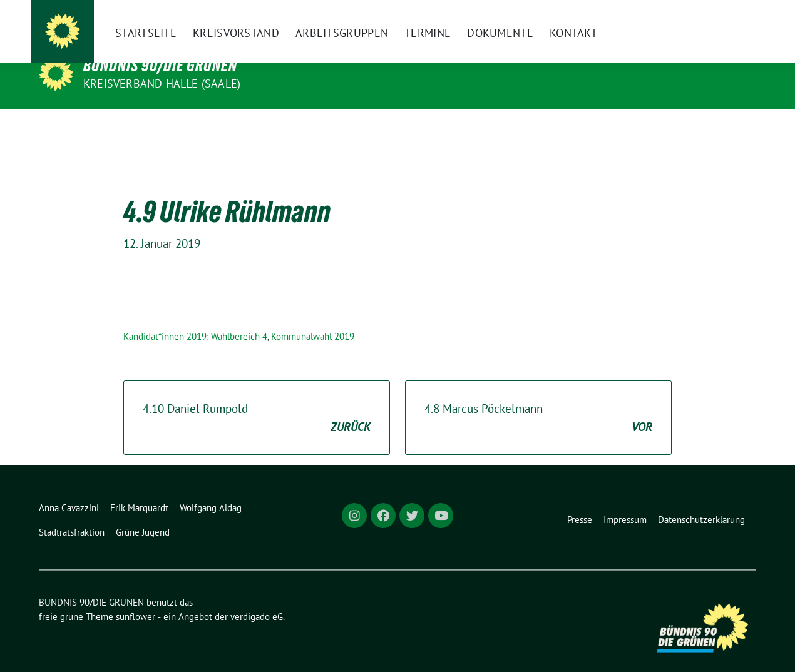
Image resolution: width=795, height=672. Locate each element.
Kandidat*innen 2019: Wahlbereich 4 (195, 317)
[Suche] (716, 20)
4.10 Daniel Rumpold (257, 399)
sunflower (136, 597)
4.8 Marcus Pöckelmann (538, 399)
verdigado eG (257, 597)
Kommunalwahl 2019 (313, 317)
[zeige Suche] (734, 20)
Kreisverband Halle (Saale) (162, 84)
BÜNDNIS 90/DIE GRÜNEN (160, 66)
